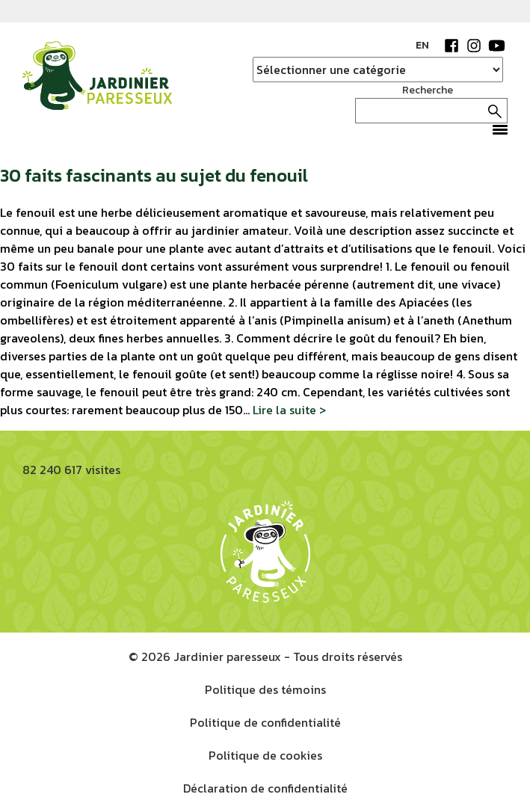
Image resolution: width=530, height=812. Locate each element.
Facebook (452, 46)
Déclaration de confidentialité (265, 788)
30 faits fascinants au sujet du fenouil (154, 175)
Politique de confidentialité (265, 722)
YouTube (496, 46)
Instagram (474, 46)
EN (422, 45)
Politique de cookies (265, 755)
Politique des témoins (265, 689)
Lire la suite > (289, 410)
